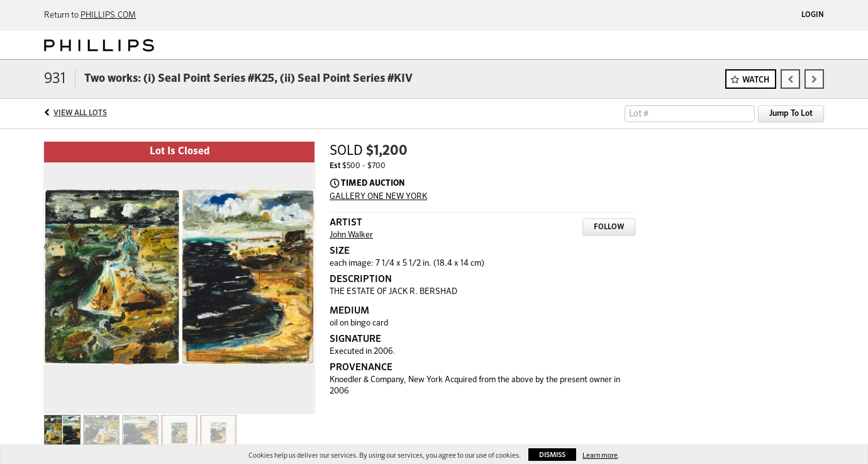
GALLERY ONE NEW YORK (378, 197)
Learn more (600, 456)
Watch (756, 80)
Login (813, 15)
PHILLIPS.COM (108, 15)
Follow (609, 227)
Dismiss (552, 455)
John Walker (351, 235)
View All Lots (80, 113)
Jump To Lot (791, 114)
